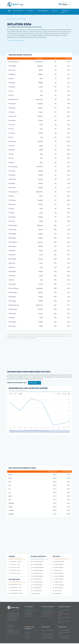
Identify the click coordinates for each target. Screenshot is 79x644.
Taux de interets (19, 11)
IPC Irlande (12, 146)
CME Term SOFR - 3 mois (15, 588)
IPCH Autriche (12, 230)
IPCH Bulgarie (12, 238)
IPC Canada (12, 87)
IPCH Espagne (12, 246)
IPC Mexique (12, 171)
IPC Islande (12, 150)
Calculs (55, 11)
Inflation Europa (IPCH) (64, 636)
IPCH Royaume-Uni (14, 305)
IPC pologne (12, 183)
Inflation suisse (57, 591)
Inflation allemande (58, 565)
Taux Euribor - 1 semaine (15, 562)
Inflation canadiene (58, 579)
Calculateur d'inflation (59, 562)
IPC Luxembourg (13, 167)
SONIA (27, 636)
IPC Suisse (11, 213)
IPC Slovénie (12, 204)
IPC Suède (11, 209)
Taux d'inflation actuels (64, 630)
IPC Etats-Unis (13, 116)
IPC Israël (11, 154)
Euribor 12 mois (29, 616)
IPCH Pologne (12, 297)
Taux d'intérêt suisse (36, 591)
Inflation (31, 11)
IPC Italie (11, 158)
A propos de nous (11, 627)
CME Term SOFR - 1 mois (15, 585)
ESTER (27, 634)
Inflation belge (57, 570)
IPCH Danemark (13, 242)
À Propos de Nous (65, 12)
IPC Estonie (12, 112)
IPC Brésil (11, 79)
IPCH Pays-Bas (13, 293)
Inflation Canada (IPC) (47, 634)
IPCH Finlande (12, 259)
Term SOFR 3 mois (46, 616)
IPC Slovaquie (12, 200)
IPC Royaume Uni (13, 192)
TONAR (27, 638)
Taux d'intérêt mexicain (37, 585)
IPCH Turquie (12, 326)
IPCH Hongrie (12, 272)
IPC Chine (11, 95)
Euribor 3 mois (29, 614)
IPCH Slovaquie (13, 309)
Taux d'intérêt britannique (37, 567)
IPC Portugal (12, 188)
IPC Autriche (12, 70)
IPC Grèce (11, 129)
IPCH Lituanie (12, 284)
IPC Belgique (12, 74)
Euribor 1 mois (29, 612)
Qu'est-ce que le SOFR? (47, 610)
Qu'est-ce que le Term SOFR (48, 612)
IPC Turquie (12, 221)
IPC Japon (11, 162)
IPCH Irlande (12, 276)
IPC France (12, 125)
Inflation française (58, 588)
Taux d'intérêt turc (36, 594)
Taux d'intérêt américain (37, 562)
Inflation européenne (58, 585)
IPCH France (12, 263)
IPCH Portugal (12, 301)
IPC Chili (11, 91)
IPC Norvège (12, 175)
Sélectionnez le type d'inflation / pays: (17, 383)
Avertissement (10, 625)
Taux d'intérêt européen (37, 576)
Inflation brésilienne (58, 573)
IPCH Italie (11, 280)
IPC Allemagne (13, 66)
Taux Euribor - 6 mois (14, 570)
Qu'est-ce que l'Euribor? (31, 610)
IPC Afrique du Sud (14, 62)
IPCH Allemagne (13, 225)
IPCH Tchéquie (12, 322)
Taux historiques (43, 11)
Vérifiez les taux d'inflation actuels (16, 40)
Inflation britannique (58, 576)
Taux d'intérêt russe (36, 588)
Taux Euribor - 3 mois (14, 567)
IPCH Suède (12, 318)
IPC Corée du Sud (13, 100)
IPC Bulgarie (12, 83)
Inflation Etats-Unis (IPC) (48, 636)
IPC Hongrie (12, 133)
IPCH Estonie (12, 251)
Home (9, 19)
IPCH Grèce (12, 267)
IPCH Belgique (12, 234)
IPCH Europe (12, 255)
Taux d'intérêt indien (36, 579)
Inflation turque (57, 594)
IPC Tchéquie (12, 217)
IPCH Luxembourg (13, 288)
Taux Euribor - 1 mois (14, 565)
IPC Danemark (12, 104)
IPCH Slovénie (12, 314)
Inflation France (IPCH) (64, 638)
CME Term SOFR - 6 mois (15, 591)
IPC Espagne (12, 108)
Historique (19, 19)
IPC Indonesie (12, 141)
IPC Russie (11, 196)
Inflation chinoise (57, 582)
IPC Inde (11, 137)
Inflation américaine (58, 567)
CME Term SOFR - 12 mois (15, 593)
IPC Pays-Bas (12, 179)
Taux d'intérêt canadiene (37, 570)
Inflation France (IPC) (47, 638)
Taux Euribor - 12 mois (14, 573)
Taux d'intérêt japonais (37, 582)
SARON (27, 632)
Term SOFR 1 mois (46, 614)
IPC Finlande (12, 120)
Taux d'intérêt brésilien (37, 565)
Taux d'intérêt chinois (36, 573)
